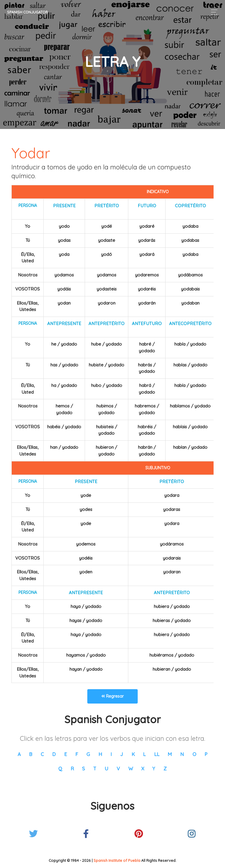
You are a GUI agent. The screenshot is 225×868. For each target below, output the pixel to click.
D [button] (54, 754)
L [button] (144, 754)
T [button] (95, 768)
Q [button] (60, 768)
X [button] (143, 768)
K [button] (133, 754)
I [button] (111, 754)
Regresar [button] (112, 696)
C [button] (42, 754)
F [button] (77, 754)
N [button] (182, 754)
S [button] (83, 768)
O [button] (194, 754)
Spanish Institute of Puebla (117, 860)
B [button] (31, 754)
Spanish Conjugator (27, 12)
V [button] (118, 768)
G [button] (88, 754)
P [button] (206, 754)
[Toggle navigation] (213, 12)
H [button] (100, 754)
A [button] (19, 754)
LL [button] (157, 754)
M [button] (170, 754)
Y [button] (154, 768)
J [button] (122, 754)
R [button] (72, 768)
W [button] (131, 768)
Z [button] (165, 768)
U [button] (106, 768)
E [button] (66, 754)
